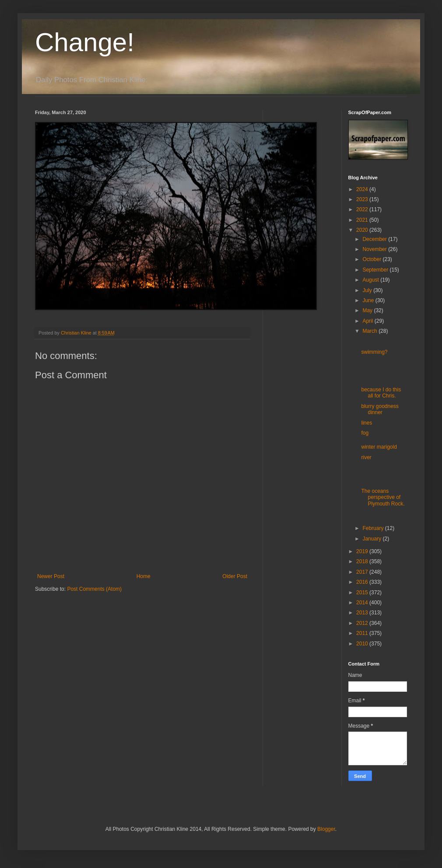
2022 (363, 209)
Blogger (326, 829)
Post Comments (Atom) (94, 589)
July (368, 290)
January (372, 539)
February (374, 528)
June (369, 300)
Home (144, 576)
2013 (363, 613)
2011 (363, 633)
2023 (363, 199)
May (368, 310)
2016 (363, 582)
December (375, 239)
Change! (85, 42)
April (368, 321)
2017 (363, 572)
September (376, 270)
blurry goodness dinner (380, 409)
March (370, 331)
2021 (363, 220)
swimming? (374, 352)
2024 (363, 189)
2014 (363, 603)
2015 (363, 593)
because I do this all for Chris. (381, 393)
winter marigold (379, 447)
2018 (363, 561)
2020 (363, 230)
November (375, 249)
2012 (363, 623)
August (371, 280)
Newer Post (51, 576)
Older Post (235, 576)
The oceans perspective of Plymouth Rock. (383, 497)
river (366, 457)
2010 (363, 644)
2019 (363, 551)
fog (365, 433)
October (372, 259)
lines (367, 423)
